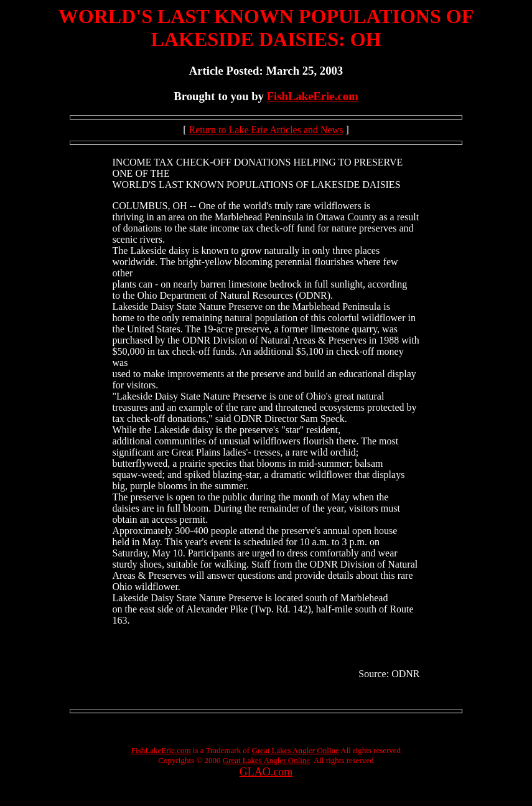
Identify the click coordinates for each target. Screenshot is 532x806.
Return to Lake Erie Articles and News (266, 130)
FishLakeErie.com (313, 96)
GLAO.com (266, 772)
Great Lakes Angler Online (295, 750)
